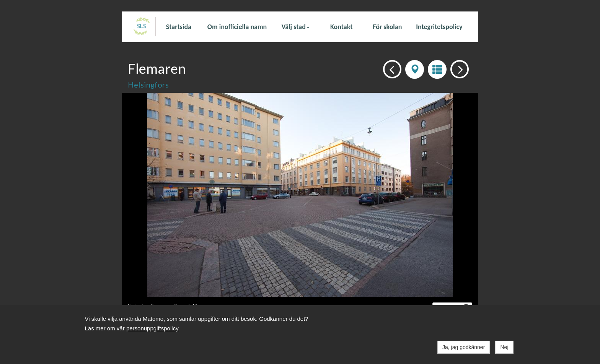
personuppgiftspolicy (152, 328)
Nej (504, 347)
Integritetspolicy (439, 27)
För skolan (387, 27)
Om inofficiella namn (237, 27)
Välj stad (296, 27)
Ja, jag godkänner (464, 347)
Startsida (179, 27)
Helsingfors (148, 84)
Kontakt (341, 27)
